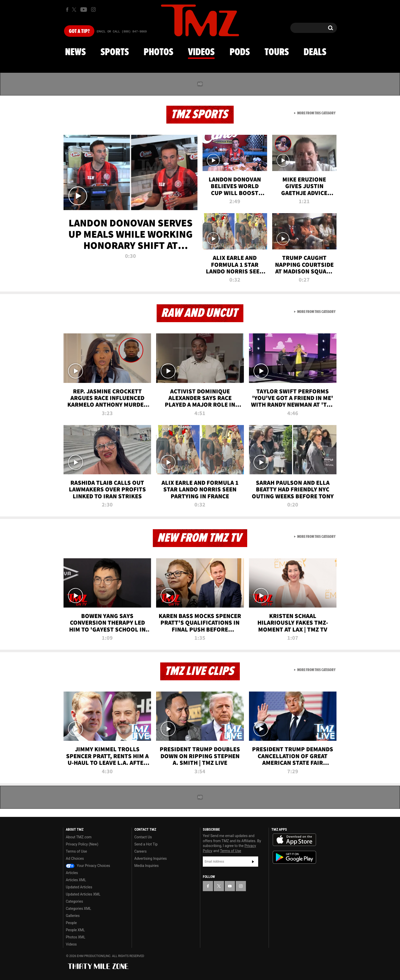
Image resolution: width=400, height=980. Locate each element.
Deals (315, 52)
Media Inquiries (147, 866)
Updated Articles (79, 887)
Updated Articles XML (83, 894)
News (75, 52)
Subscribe (253, 862)
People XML (75, 930)
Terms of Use (76, 851)
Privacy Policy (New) (82, 844)
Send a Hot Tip (146, 844)
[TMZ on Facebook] (67, 10)
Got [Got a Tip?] (79, 31)
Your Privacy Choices (88, 866)
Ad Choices (75, 858)
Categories (74, 901)
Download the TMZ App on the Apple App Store (294, 840)
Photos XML (76, 937)
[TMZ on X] (75, 10)
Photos (158, 52)
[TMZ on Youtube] (84, 9)
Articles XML (76, 880)
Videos (201, 52)
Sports (115, 52)
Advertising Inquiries (151, 858)
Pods (240, 52)
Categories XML (78, 909)
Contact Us (143, 837)
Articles (72, 873)
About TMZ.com (79, 837)
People (71, 923)
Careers (141, 851)
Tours (277, 52)
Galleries (73, 916)
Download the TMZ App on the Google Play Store (294, 857)
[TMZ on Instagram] (93, 9)
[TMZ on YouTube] (230, 886)
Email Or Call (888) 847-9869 (122, 32)
